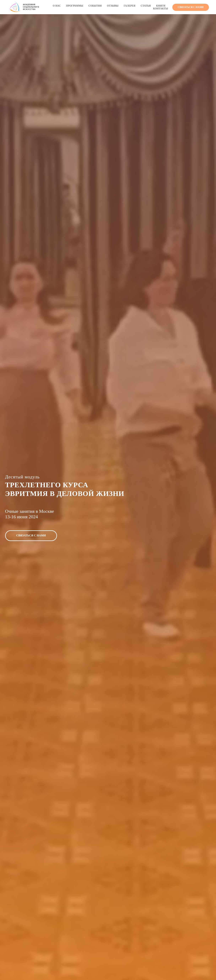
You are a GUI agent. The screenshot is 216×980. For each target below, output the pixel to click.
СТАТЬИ (146, 6)
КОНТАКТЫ (161, 9)
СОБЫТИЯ (95, 6)
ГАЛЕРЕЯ (129, 6)
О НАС (57, 6)
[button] (191, 7)
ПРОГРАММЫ (75, 6)
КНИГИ (161, 6)
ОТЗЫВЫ (113, 6)
